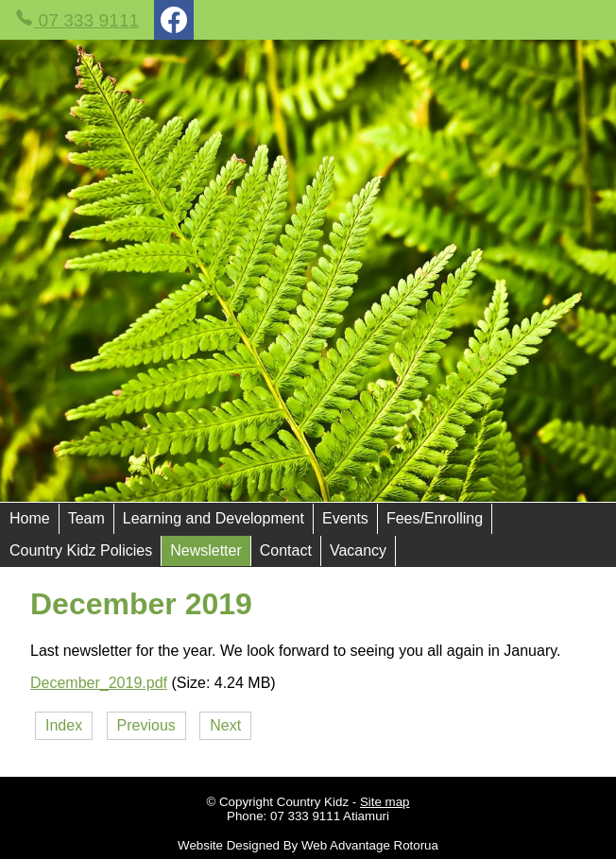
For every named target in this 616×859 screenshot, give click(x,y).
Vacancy (358, 550)
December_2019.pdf (99, 683)
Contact (286, 550)
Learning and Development (214, 518)
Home (30, 518)
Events (345, 518)
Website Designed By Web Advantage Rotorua (308, 845)
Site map (385, 802)
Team (86, 518)
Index (64, 725)
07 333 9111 (77, 19)
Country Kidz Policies (81, 550)
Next (225, 725)
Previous (146, 725)
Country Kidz (313, 802)
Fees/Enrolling (435, 518)
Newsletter (206, 550)
